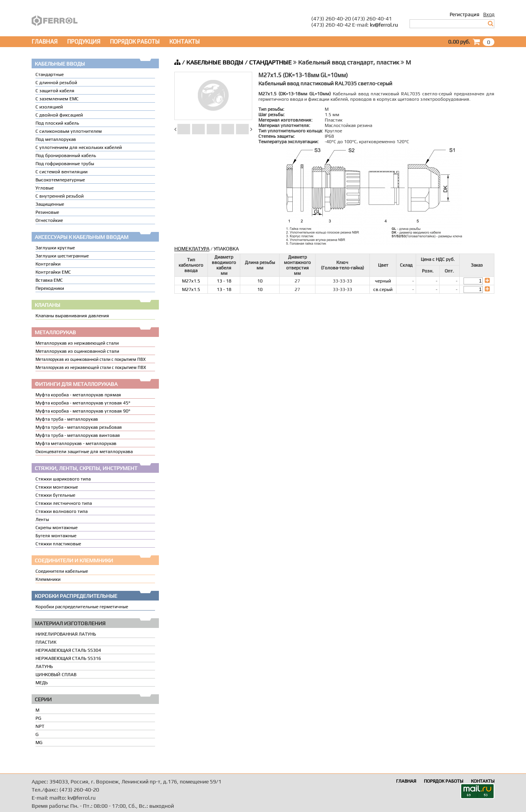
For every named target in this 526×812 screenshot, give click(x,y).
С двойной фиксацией (59, 115)
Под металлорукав (56, 139)
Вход (489, 14)
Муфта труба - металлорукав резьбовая (79, 427)
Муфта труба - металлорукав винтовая (78, 435)
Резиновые (47, 212)
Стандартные (50, 74)
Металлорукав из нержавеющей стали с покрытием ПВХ (91, 367)
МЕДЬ (42, 683)
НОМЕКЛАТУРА (192, 249)
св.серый (383, 289)
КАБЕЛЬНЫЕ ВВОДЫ (215, 62)
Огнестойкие (49, 220)
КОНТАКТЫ (185, 41)
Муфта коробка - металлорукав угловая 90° (83, 411)
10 (260, 281)
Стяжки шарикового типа (63, 479)
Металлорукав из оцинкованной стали (77, 351)
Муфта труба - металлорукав (67, 419)
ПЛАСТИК (46, 642)
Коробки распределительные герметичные (82, 607)
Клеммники (48, 579)
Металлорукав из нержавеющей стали (77, 343)
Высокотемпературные (60, 180)
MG (39, 743)
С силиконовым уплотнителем (69, 131)
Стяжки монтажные (57, 487)
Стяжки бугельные (55, 495)
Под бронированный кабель (66, 156)
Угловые (45, 188)
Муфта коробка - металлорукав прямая (78, 395)
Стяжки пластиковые (58, 544)
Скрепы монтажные (56, 528)
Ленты (42, 519)
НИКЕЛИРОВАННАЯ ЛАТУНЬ (66, 634)
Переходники (50, 288)
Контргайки (48, 264)
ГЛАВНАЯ (45, 41)
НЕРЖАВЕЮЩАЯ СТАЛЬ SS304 (68, 650)
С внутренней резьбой (60, 196)
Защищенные (50, 204)
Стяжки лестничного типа (64, 503)
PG (38, 718)
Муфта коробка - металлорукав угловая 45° (83, 403)
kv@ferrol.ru (384, 25)
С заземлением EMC (57, 99)
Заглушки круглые (55, 248)
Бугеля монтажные (56, 536)
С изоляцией (49, 107)
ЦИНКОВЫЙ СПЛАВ (56, 675)
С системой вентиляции (62, 172)
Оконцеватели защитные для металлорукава (84, 452)
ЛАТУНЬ (44, 667)
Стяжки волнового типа (62, 511)
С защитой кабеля (55, 91)
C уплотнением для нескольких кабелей (79, 147)
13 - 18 (224, 281)
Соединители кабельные (62, 571)
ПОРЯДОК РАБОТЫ (135, 41)
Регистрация (464, 14)
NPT (40, 726)
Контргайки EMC (53, 272)
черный (383, 281)
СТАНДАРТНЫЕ (270, 62)
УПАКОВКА (226, 249)
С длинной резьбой (56, 83)
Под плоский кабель (57, 123)
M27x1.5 (191, 281)
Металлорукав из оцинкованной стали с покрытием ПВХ (91, 359)
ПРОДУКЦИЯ (84, 41)
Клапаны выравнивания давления (72, 316)
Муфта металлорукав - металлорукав (76, 443)
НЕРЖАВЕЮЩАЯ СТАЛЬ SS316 (68, 658)
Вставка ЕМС (49, 280)
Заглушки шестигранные (62, 256)
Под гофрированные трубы (65, 164)
